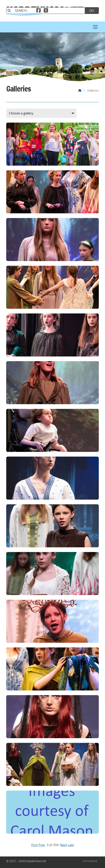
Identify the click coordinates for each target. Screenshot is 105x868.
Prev (42, 845)
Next (63, 845)
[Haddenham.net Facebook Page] (38, 11)
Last (71, 845)
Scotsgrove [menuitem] (90, 861)
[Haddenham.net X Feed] (46, 11)
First (35, 845)
